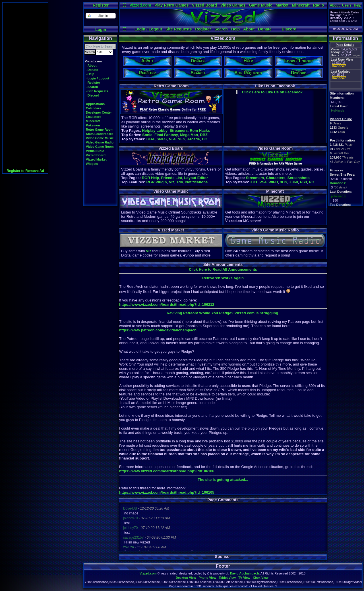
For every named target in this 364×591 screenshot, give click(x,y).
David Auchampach (245, 573)
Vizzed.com (140, 5)
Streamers (179, 131)
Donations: (338, 183)
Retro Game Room (100, 130)
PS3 (304, 182)
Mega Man (189, 135)
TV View (244, 578)
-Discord (93, 95)
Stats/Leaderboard (100, 134)
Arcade (194, 139)
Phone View (207, 578)
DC (205, 139)
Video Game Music (100, 138)
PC (311, 182)
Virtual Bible (95, 151)
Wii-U (273, 182)
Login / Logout (148, 29)
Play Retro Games (171, 5)
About (249, 29)
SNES (162, 139)
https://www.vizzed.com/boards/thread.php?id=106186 (167, 471)
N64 (172, 139)
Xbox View (261, 578)
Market (282, 5)
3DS (284, 182)
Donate (265, 29)
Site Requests (179, 29)
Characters (276, 178)
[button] (101, 16)
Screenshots (299, 178)
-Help (90, 74)
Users (347, 5)
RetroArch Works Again (223, 278)
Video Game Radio (100, 142)
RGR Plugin (157, 182)
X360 (293, 182)
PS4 (263, 182)
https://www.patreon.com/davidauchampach (158, 330)
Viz (172, 182)
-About (91, 65)
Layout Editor (196, 178)
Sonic (147, 135)
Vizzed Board (204, 5)
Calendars (93, 108)
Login (101, 30)
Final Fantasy (166, 135)
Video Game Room (100, 147)
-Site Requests (97, 91)
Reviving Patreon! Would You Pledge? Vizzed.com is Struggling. (223, 313)
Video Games (233, 5)
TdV (180, 182)
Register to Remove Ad (25, 171)
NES (182, 139)
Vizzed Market (96, 159)
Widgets (92, 164)
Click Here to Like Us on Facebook (272, 92)
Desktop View (186, 578)
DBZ (204, 135)
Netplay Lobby (155, 131)
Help (235, 29)
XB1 (254, 182)
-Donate (92, 70)
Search (221, 29)
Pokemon (93, 125)
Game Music (260, 5)
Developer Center (99, 112)
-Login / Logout (98, 78)
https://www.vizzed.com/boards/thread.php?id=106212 (167, 304)
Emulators (94, 117)
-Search (92, 87)
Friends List (172, 178)
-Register (93, 83)
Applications (95, 104)
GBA (151, 139)
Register (101, 5)
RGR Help (151, 178)
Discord (289, 29)
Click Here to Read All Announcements (223, 269)
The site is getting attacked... (223, 480)
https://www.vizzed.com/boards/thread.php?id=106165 (167, 492)
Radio (319, 5)
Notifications (197, 182)
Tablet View (227, 578)
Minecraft (301, 5)
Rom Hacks (200, 131)
